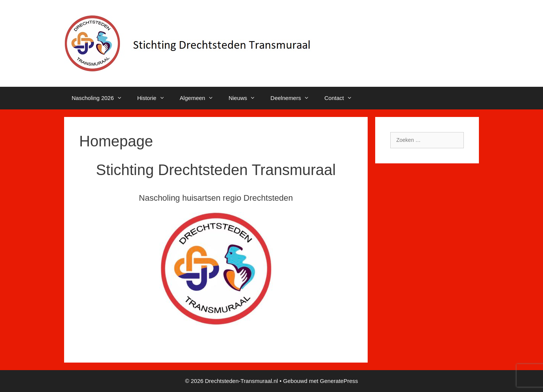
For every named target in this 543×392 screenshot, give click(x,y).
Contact (342, 98)
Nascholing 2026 (101, 98)
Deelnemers (294, 98)
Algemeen (201, 98)
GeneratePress (339, 381)
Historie (155, 98)
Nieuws (246, 98)
